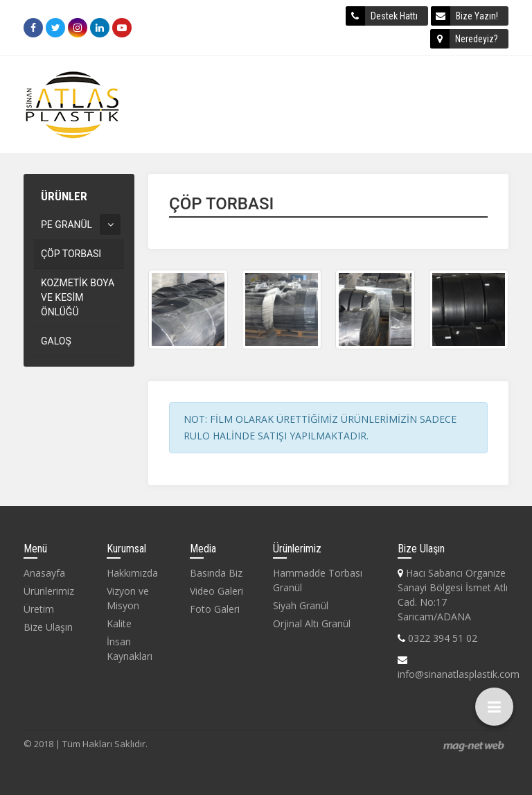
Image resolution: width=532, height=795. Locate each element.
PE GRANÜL (66, 225)
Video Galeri (216, 591)
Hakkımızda (132, 573)
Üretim (39, 609)
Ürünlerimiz (49, 591)
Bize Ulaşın (48, 627)
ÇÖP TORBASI (71, 254)
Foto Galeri (215, 609)
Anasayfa (44, 573)
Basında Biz (216, 573)
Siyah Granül (301, 605)
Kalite (119, 623)
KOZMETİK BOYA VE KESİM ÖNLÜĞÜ (78, 297)
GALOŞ (56, 341)
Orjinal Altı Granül (312, 623)
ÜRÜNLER (64, 196)
